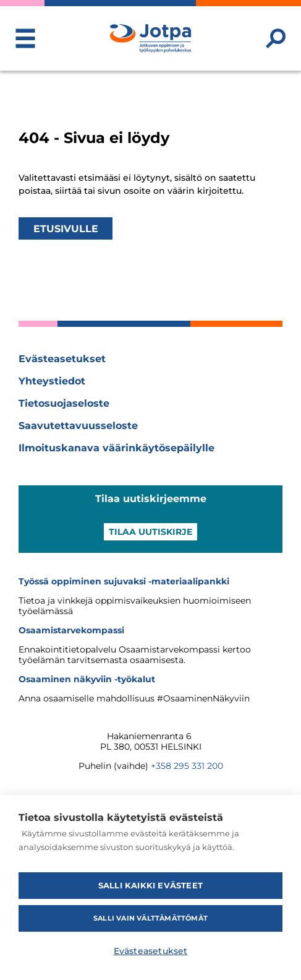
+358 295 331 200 (187, 766)
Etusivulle (66, 228)
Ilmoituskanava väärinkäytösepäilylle (117, 448)
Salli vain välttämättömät (150, 918)
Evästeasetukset (62, 359)
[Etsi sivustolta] (276, 38)
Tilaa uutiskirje (150, 532)
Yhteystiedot (52, 381)
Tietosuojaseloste (64, 403)
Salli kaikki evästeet (150, 885)
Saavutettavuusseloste (78, 426)
